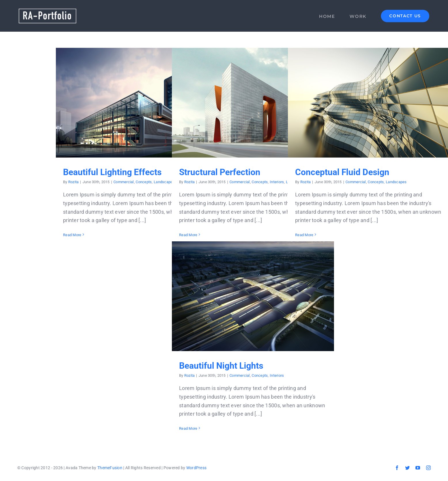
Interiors (277, 182)
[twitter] (407, 468)
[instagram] (428, 468)
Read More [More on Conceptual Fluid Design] (304, 235)
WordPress (196, 468)
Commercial (124, 182)
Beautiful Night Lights (221, 366)
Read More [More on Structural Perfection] (188, 235)
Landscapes (164, 182)
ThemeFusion (110, 468)
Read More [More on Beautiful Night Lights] (188, 428)
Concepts (144, 182)
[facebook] (397, 468)
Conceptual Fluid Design (342, 172)
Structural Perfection (220, 172)
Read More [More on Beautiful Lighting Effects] (72, 235)
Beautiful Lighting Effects (112, 172)
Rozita (74, 182)
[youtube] (418, 468)
